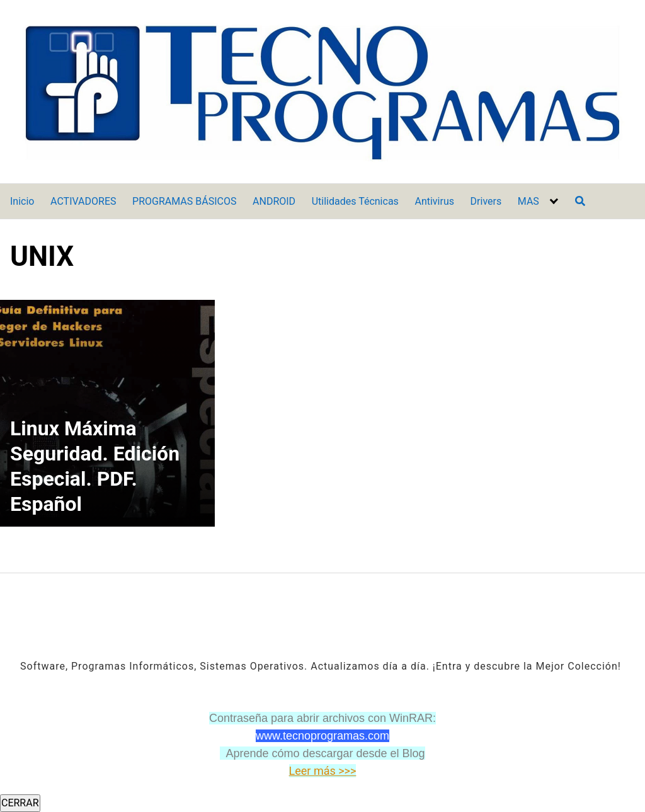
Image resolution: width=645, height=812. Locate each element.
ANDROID (274, 201)
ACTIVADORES (83, 201)
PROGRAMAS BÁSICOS (184, 201)
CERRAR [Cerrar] (20, 803)
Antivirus (434, 201)
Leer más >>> (323, 771)
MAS (528, 201)
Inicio (22, 201)
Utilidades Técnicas (355, 201)
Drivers (486, 201)
